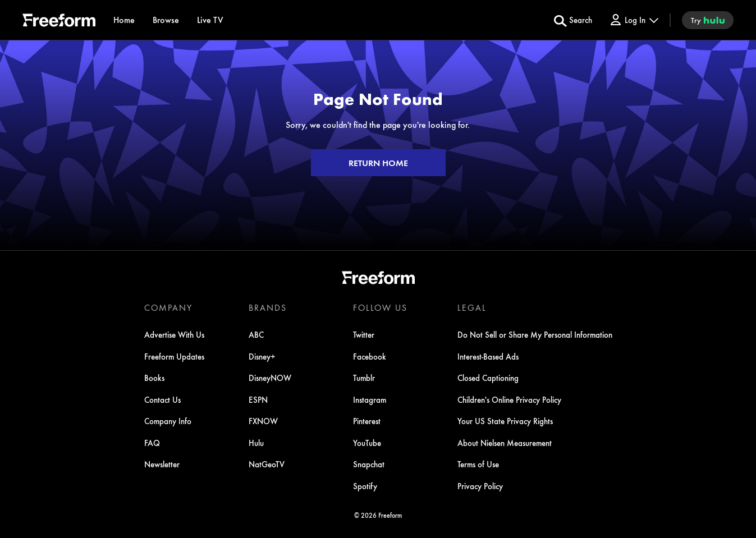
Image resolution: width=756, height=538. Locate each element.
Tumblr (364, 378)
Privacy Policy (480, 486)
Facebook (370, 356)
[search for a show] (573, 20)
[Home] (124, 20)
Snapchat (369, 464)
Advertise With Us (174, 334)
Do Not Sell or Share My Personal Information (535, 334)
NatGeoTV (267, 464)
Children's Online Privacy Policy (509, 399)
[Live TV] (210, 20)
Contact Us (162, 399)
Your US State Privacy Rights (505, 421)
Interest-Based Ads (488, 356)
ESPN (258, 399)
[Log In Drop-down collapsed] (634, 20)
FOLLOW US (380, 307)
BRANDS (268, 307)
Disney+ (262, 356)
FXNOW (263, 421)
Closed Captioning (488, 378)
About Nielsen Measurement (505, 443)
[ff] (59, 22)
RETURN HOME (378, 163)
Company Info (168, 421)
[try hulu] (708, 20)
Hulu (256, 443)
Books (154, 378)
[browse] (166, 20)
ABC (256, 334)
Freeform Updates (174, 356)
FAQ (152, 443)
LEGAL (472, 307)
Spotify (365, 486)
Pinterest (367, 421)
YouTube (367, 443)
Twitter (364, 334)
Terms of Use (478, 464)
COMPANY (168, 307)
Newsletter (162, 464)
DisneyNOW (270, 378)
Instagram (370, 399)
